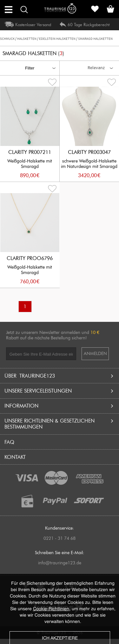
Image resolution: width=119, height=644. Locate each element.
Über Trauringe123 (60, 376)
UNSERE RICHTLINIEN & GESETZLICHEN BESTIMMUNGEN (60, 424)
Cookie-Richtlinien (51, 609)
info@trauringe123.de (60, 563)
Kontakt (15, 457)
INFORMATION (60, 406)
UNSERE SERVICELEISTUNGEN (60, 391)
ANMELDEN (95, 354)
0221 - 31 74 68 (60, 538)
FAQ (9, 442)
